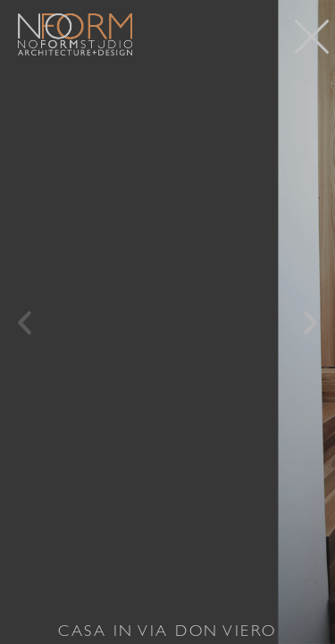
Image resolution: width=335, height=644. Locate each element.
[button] (25, 322)
